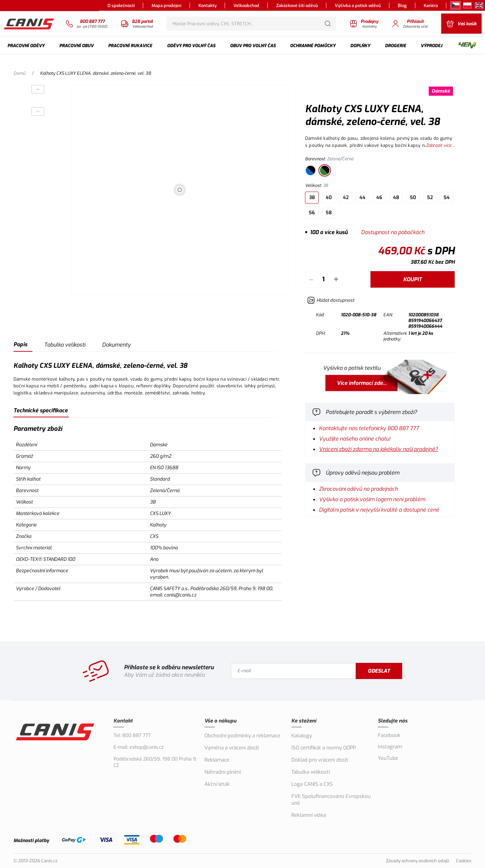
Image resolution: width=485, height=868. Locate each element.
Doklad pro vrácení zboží (320, 760)
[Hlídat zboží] (331, 300)
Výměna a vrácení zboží (232, 748)
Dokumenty (116, 345)
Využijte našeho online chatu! (355, 439)
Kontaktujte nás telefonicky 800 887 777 (369, 428)
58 (329, 213)
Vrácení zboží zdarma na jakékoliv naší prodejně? (379, 449)
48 (396, 198)
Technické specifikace (41, 410)
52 (430, 198)
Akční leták (217, 784)
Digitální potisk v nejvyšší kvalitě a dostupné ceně (379, 510)
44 (362, 198)
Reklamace (217, 760)
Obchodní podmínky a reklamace (242, 736)
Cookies (464, 861)
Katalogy (302, 736)
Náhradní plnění (223, 772)
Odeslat (380, 671)
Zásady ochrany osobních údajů (418, 861)
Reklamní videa (309, 815)
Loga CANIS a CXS (312, 784)
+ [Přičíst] (336, 279)
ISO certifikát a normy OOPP (324, 748)
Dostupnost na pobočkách (393, 232)
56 (312, 213)
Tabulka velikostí (65, 345)
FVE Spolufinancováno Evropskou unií (331, 800)
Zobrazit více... (440, 145)
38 (312, 198)
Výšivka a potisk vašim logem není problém (372, 499)
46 (379, 198)
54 (447, 198)
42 (346, 198)
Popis (20, 344)
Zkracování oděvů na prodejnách (358, 489)
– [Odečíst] (311, 279)
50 (413, 198)
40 (329, 198)
